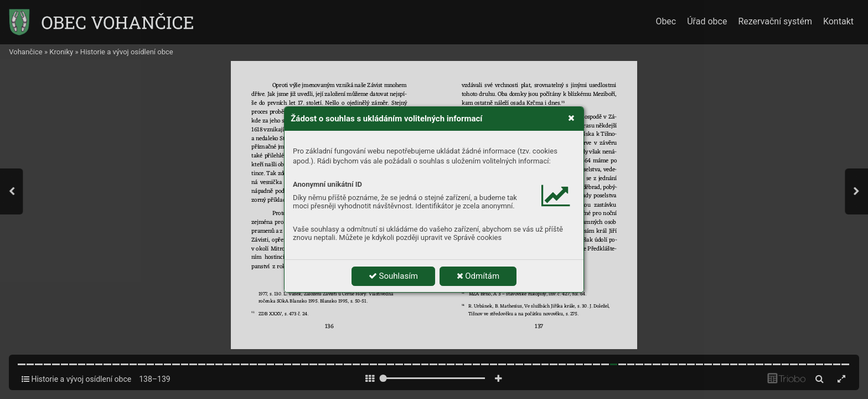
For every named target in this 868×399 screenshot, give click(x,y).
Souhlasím (393, 276)
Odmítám (478, 276)
